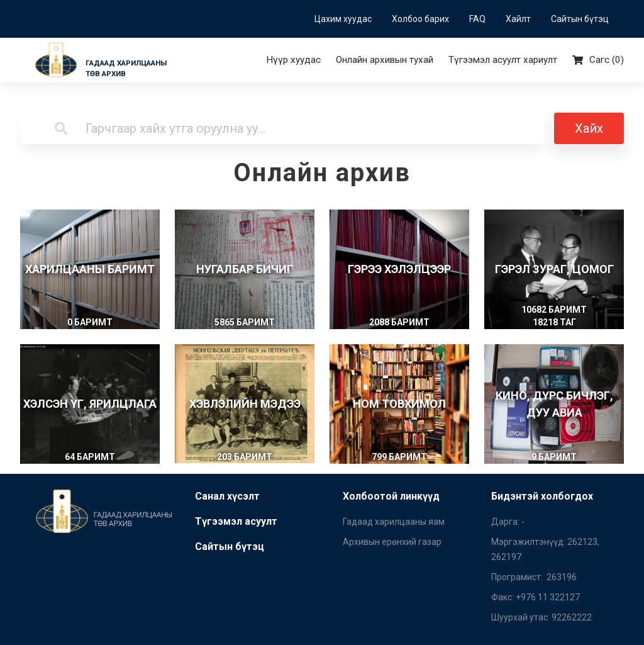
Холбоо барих (420, 19)
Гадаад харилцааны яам (394, 522)
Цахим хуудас (343, 19)
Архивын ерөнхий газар (392, 542)
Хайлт (518, 19)
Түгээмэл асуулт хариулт (503, 60)
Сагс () (598, 60)
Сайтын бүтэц (580, 19)
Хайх (589, 128)
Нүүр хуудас (293, 60)
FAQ (477, 19)
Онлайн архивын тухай (385, 60)
